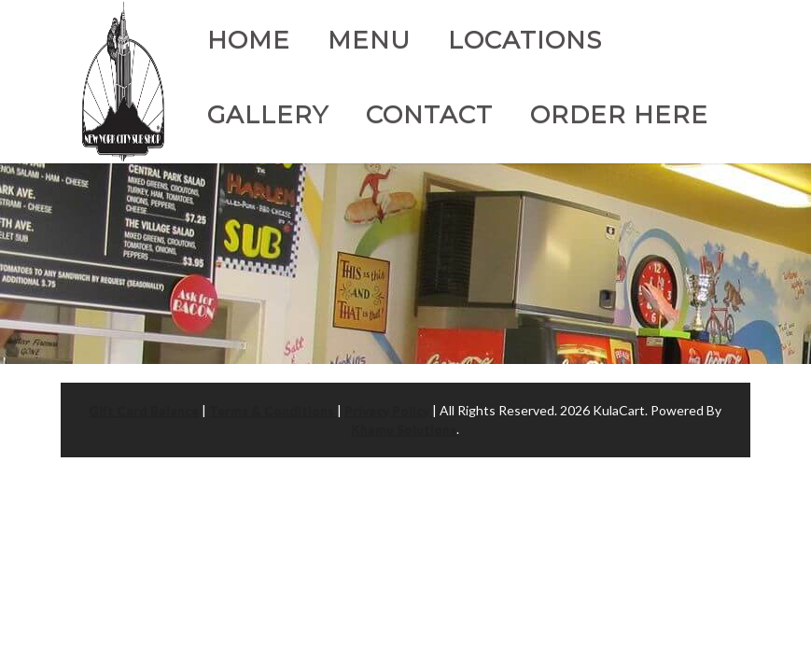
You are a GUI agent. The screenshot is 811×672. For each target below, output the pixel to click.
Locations (525, 40)
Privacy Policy (388, 410)
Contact (429, 115)
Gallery (268, 115)
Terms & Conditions (273, 410)
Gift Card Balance (144, 410)
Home (249, 40)
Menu (369, 40)
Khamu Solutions (404, 429)
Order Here (619, 115)
